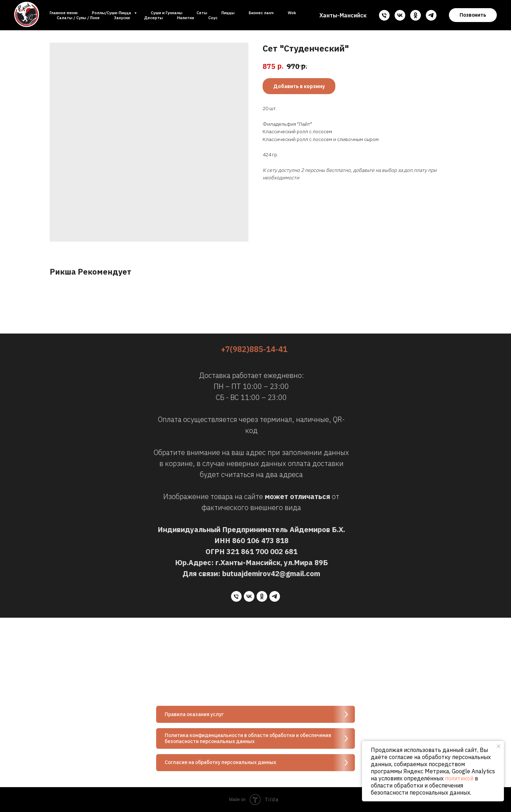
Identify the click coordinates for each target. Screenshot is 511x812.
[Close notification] (499, 746)
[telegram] (431, 15)
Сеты (202, 13)
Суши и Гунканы (167, 13)
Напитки (186, 18)
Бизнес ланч (261, 13)
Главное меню (64, 13)
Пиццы (228, 13)
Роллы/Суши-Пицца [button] (112, 13)
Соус (213, 18)
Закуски (122, 18)
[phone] (384, 15)
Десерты (153, 18)
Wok (292, 13)
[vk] (400, 15)
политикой (459, 778)
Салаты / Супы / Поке (78, 18)
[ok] (416, 15)
